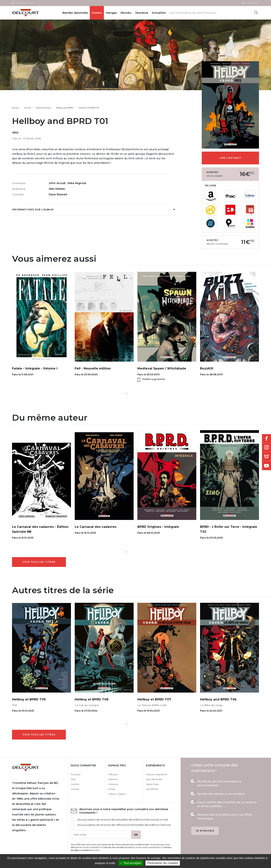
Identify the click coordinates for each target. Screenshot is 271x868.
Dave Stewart (58, 194)
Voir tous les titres (39, 562)
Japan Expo (152, 784)
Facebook (266, 439)
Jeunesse (142, 13)
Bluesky (266, 457)
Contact (75, 789)
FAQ (73, 779)
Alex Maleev (57, 189)
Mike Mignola (77, 183)
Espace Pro (252, 3)
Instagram (266, 448)
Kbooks (126, 13)
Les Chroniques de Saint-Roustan (193, 13)
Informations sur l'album (93, 210)
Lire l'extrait (230, 158)
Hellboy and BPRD (65, 108)
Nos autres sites (25, 3)
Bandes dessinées (75, 13)
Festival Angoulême (157, 774)
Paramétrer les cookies (163, 863)
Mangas (111, 13)
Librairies (113, 784)
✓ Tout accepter (131, 863)
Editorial (113, 779)
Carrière (75, 784)
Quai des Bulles (154, 779)
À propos (76, 774)
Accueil (15, 108)
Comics (97, 13)
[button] (126, 394)
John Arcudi (57, 183)
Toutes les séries (43, 108)
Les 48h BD (152, 789)
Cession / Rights (117, 794)
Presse (112, 789)
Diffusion (113, 774)
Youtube (266, 466)
